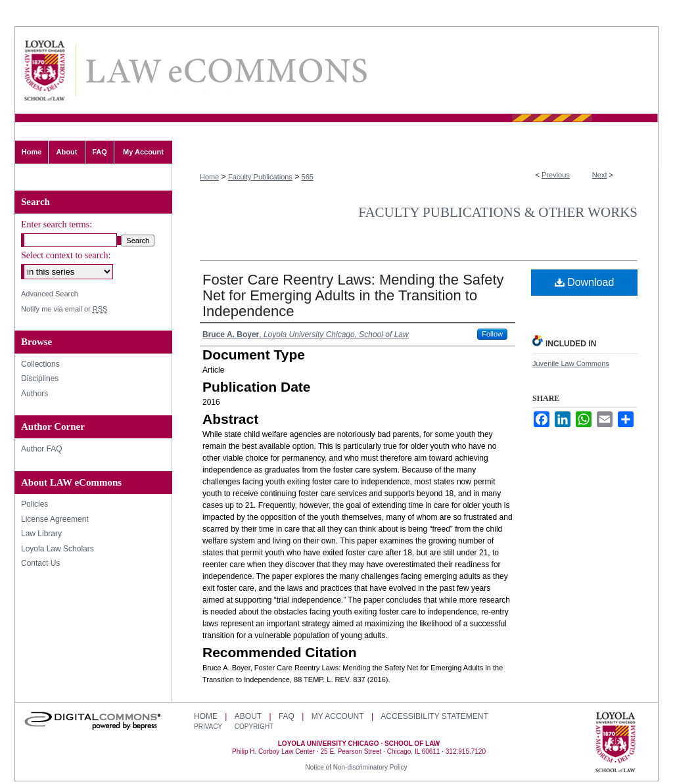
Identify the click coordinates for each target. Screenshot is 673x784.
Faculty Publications (260, 177)
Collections (40, 364)
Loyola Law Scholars (58, 549)
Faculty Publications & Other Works (498, 212)
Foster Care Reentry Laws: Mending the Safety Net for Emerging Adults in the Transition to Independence (353, 295)
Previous (556, 175)
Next (600, 175)
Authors (35, 394)
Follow (492, 334)
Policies (35, 504)
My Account (338, 716)
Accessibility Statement (434, 716)
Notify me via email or (64, 309)
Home (209, 177)
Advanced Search (50, 294)
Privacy (209, 726)
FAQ (287, 716)
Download (585, 282)
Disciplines (40, 379)
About (248, 716)
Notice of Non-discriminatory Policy (356, 767)
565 (308, 177)
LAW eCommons (225, 71)
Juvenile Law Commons (571, 363)
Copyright (254, 726)
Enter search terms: (57, 224)
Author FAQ (42, 449)
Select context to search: (66, 255)
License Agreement (55, 519)
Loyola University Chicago (615, 743)
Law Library (41, 534)
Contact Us (40, 563)
